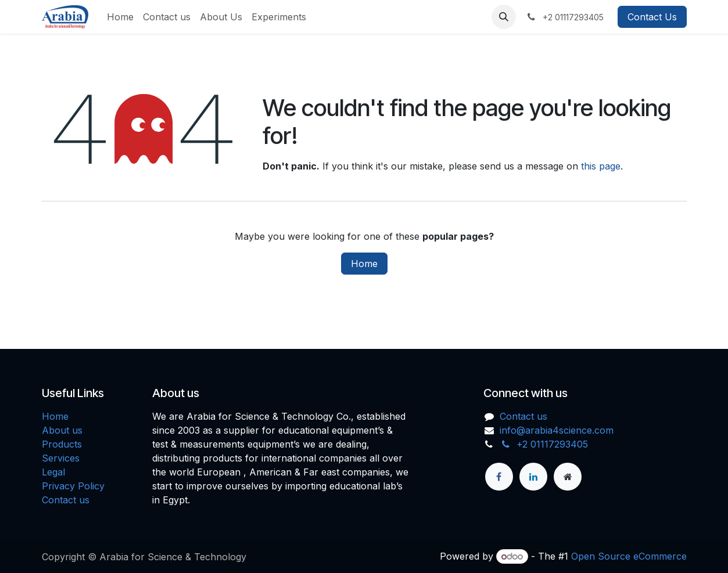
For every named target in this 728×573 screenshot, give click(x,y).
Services (61, 458)
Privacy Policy (73, 486)
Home (364, 264)
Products (62, 444)
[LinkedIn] (533, 477)
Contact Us (652, 17)
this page (601, 166)
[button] (504, 17)
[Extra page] (568, 477)
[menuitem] (120, 17)
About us (62, 430)
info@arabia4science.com (557, 430)
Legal (53, 472)
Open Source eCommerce (629, 556)
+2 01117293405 (544, 444)
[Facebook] (499, 477)
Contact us (66, 500)
